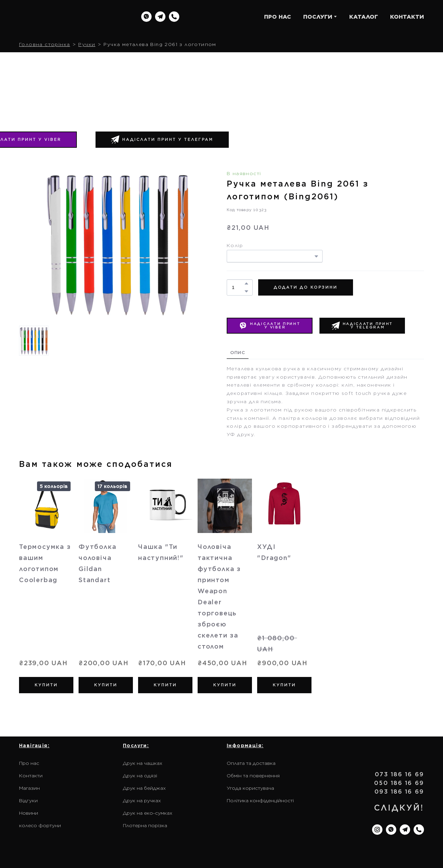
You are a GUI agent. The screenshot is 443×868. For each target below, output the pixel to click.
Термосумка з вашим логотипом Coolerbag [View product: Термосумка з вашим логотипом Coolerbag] (45, 563)
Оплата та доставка (251, 763)
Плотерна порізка (145, 825)
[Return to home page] (63, 17)
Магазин (29, 788)
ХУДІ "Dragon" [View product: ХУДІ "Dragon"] (274, 552)
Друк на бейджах (144, 788)
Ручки (87, 44)
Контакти (31, 776)
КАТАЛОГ (364, 17)
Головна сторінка (44, 44)
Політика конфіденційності (260, 801)
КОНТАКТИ (407, 17)
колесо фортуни (40, 825)
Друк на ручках (142, 801)
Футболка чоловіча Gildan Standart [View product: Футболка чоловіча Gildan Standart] (97, 563)
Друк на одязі (140, 776)
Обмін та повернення (253, 776)
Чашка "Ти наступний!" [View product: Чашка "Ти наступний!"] (161, 552)
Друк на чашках (143, 763)
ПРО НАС (278, 17)
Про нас (29, 763)
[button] (146, 17)
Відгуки (28, 801)
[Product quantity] (238, 287)
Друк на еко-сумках (148, 813)
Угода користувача (250, 788)
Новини (29, 813)
